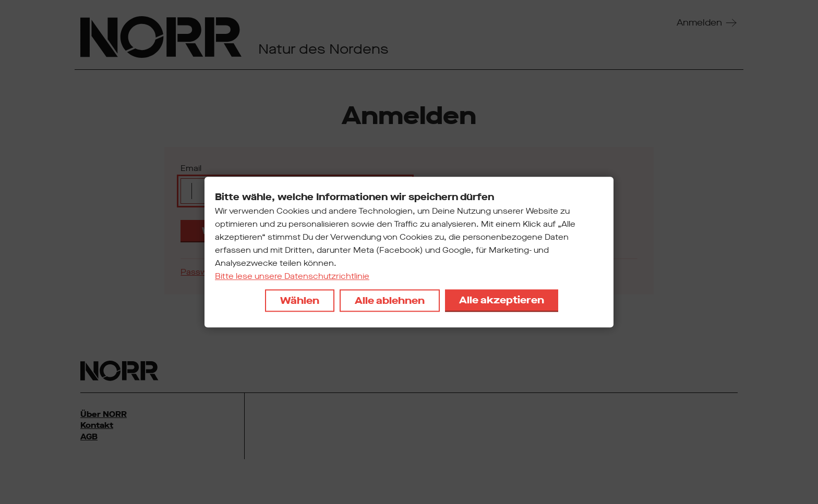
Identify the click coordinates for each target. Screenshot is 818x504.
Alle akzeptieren (502, 300)
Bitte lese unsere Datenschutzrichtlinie (292, 276)
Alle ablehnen (390, 300)
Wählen (300, 300)
